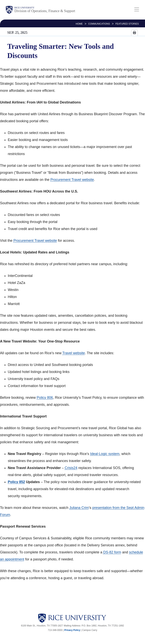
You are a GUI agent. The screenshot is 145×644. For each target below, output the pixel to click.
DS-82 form (112, 552)
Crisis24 (71, 468)
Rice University (24, 8)
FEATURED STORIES (127, 24)
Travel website (74, 353)
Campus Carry (90, 630)
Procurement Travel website (72, 180)
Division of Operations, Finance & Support (45, 11)
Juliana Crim (79, 508)
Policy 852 (16, 482)
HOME (79, 24)
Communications (99, 24)
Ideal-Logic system (105, 454)
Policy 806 (45, 398)
